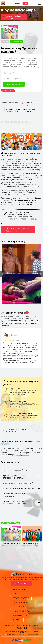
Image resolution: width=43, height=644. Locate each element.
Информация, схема (21, 611)
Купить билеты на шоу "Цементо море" (16, 430)
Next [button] (40, 274)
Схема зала (26, 111)
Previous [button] (3, 274)
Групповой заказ (20, 603)
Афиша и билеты (20, 590)
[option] (23, 217)
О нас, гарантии (20, 607)
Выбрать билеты (23, 583)
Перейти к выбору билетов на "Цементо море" (20, 230)
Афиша (18, 3)
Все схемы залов (20, 616)
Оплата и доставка (21, 598)
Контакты (17, 620)
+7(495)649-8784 (23, 455)
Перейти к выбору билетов (13, 17)
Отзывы (16, 594)
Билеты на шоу (21, 574)
